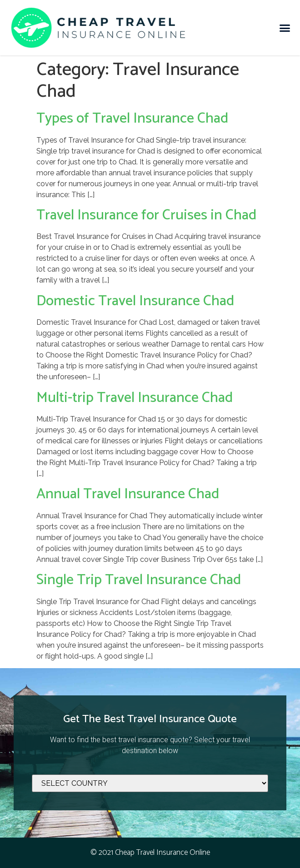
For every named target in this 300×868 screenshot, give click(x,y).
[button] (285, 28)
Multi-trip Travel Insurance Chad (135, 398)
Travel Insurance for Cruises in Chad (146, 215)
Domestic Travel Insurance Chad (135, 301)
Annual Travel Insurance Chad (128, 494)
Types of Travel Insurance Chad (132, 119)
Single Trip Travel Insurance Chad (139, 580)
